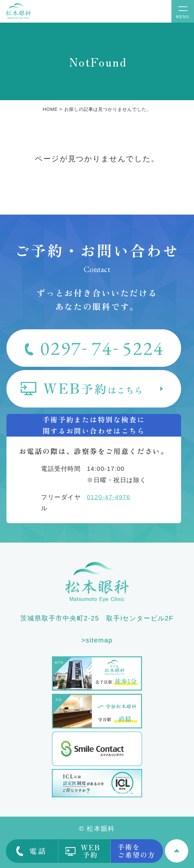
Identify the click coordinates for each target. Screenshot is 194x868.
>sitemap (97, 640)
